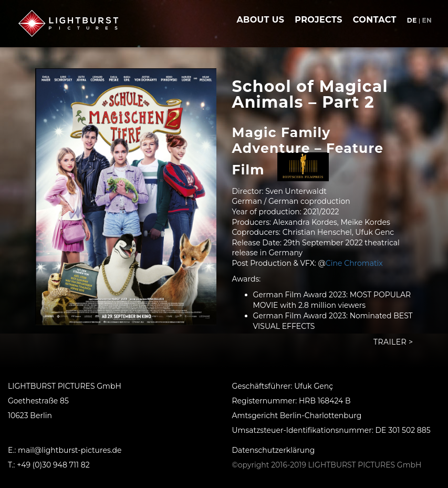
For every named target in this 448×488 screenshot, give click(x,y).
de (412, 20)
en (427, 20)
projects (319, 20)
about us (260, 20)
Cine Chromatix (354, 263)
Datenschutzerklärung (274, 450)
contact (375, 20)
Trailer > (393, 342)
